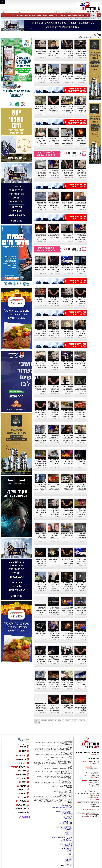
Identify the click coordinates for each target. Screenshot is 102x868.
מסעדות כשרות (45, 751)
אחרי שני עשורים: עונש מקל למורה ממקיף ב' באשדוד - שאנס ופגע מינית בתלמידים (67, 684)
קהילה (69, 15)
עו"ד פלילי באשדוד (67, 847)
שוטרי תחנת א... (42, 635)
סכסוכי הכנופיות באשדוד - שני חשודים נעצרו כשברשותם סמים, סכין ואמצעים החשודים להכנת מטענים (67, 416)
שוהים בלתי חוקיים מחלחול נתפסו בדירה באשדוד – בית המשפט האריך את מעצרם (80, 110)
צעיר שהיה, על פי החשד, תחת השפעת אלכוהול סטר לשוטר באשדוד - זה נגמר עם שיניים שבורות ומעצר (81, 303)
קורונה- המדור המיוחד (67, 794)
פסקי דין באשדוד (68, 792)
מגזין (71, 759)
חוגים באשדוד (50, 755)
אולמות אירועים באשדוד (66, 844)
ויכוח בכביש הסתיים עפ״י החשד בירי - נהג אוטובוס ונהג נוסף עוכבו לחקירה (67, 110)
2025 (35, 722)
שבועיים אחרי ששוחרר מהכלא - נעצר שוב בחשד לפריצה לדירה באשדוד (81, 270)
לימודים (63, 786)
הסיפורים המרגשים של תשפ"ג (53, 762)
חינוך (22, 15)
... (46, 55)
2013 (46, 720)
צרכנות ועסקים (68, 785)
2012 (42, 720)
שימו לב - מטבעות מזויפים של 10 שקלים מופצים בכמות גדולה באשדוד (67, 333)
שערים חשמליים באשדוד (66, 836)
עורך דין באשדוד (68, 849)
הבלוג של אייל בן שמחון (66, 780)
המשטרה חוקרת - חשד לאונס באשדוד (81, 462)
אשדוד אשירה (69, 862)
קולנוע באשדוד (40, 755)
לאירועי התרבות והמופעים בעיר (64, 755)
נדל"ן (92, 18)
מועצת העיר (69, 858)
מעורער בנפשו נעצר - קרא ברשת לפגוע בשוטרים (54, 236)
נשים (71, 798)
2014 (49, 720)
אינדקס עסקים (43, 798)
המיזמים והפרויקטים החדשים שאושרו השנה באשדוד (58, 797)
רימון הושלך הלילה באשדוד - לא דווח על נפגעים (67, 76)
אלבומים (70, 767)
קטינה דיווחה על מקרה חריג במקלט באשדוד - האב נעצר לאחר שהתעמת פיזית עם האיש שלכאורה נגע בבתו (54, 367)
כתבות (71, 760)
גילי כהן (70, 857)
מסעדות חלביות (58, 749)
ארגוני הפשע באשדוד (72, 18)
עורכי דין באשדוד (57, 792)
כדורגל (47, 757)
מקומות (50, 742)
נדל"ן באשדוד (69, 804)
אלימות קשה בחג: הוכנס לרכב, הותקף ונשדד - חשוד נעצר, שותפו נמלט (80, 238)
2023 (80, 720)
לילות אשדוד (63, 769)
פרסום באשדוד (68, 838)
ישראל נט (70, 806)
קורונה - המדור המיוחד (66, 793)
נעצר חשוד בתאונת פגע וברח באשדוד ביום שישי (41, 268)
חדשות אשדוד (88, 37)
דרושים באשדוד (68, 831)
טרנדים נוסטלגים (46, 783)
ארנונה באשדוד (68, 833)
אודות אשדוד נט (30, 15)
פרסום (70, 853)
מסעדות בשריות (68, 749)
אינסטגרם (47, 769)
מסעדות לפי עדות (56, 751)
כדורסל (53, 757)
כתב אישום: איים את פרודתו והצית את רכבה (54, 560)
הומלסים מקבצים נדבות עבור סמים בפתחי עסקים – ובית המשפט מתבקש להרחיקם (54, 635)
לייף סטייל (70, 788)
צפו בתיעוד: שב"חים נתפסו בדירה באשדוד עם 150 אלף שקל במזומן (80, 390)
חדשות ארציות (85, 18)
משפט (39, 15)
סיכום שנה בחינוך (62, 764)
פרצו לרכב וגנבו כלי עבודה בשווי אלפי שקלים (55, 462)
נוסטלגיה (49, 760)
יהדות (58, 798)
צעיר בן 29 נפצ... (41, 301)
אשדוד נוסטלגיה (68, 781)
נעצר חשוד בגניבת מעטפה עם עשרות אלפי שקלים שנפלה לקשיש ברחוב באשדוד (40, 414)
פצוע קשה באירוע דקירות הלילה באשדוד (67, 707)
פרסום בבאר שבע (68, 826)
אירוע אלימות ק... (68, 537)
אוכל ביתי (68, 750)
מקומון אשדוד (69, 819)
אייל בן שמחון (69, 809)
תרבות (75, 15)
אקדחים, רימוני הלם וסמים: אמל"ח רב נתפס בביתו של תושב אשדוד (68, 488)
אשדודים (57, 742)
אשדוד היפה (69, 771)
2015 (53, 720)
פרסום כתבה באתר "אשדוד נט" (64, 811)
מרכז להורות (69, 860)
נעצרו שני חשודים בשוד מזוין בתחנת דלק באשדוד (67, 268)
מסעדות (70, 747)
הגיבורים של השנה (68, 762)
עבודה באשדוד (68, 842)
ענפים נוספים (69, 757)
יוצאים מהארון (64, 743)
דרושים (57, 15)
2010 (35, 720)
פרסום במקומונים (68, 817)
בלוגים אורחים (54, 780)
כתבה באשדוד (69, 843)
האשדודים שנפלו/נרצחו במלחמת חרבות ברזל (59, 777)
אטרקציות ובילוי (62, 789)
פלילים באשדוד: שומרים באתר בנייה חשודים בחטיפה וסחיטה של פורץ (68, 513)
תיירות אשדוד (69, 864)
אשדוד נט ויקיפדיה (67, 840)
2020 (70, 720)
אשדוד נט (98, 37)
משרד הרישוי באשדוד (67, 865)
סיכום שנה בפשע (51, 764)
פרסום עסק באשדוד (67, 805)
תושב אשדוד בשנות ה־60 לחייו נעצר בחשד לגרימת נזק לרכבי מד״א (54, 333)
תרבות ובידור (69, 754)
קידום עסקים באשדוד (67, 814)
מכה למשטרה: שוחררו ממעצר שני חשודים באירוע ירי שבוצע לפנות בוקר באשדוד (40, 463)
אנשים (45, 742)
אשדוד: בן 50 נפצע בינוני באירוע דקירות (80, 633)
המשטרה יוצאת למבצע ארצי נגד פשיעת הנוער (41, 52)
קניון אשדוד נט (48, 802)
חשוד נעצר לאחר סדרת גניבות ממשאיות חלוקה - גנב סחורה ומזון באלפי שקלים (67, 439)
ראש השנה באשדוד (61, 799)
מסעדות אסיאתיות (59, 750)
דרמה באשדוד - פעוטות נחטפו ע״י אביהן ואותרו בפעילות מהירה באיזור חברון (80, 439)
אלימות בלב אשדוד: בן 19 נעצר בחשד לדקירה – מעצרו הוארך (54, 513)
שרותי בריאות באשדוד (67, 829)
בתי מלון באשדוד (68, 815)
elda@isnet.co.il (94, 777)
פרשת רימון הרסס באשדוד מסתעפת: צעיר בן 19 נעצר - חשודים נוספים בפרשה (67, 206)
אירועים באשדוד (68, 830)
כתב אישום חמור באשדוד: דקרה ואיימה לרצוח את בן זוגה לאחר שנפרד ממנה (41, 513)
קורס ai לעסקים (38, 797)
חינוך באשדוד (57, 802)
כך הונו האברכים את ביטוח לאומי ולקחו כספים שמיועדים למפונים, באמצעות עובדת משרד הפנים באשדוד (67, 662)
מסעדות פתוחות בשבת (46, 750)
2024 (84, 720)
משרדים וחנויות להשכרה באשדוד (64, 827)
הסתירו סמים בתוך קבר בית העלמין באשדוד (80, 682)
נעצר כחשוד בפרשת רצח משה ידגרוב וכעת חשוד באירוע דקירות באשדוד (67, 611)
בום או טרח (64, 742)
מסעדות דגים (48, 749)
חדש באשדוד (55, 786)
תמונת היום (55, 769)
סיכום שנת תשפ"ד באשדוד (65, 774)
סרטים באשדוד (67, 802)
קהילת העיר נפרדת (62, 772)
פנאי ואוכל (51, 798)
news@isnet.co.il (94, 786)
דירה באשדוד (69, 846)
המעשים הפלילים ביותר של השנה (54, 800)
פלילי (98, 18)
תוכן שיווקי (70, 786)
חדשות (94, 15)
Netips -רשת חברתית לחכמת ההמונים (62, 837)
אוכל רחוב (62, 752)
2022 (77, 720)
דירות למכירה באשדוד (67, 822)
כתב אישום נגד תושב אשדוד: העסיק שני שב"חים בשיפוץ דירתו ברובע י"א (54, 414)
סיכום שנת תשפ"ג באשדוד (65, 761)
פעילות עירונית (60, 771)
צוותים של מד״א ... (68, 463)
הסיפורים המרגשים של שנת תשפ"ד (61, 776)
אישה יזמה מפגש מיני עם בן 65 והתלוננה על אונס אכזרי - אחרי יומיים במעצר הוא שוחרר (54, 660)
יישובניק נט (69, 816)
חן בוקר (70, 863)
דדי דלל (70, 856)
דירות (51, 15)
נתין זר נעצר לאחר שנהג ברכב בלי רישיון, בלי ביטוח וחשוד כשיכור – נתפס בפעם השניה (67, 365)
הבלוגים (70, 779)
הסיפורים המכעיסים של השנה (61, 765)
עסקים (63, 15)
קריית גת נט (69, 851)
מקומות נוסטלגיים (68, 783)
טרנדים (54, 789)
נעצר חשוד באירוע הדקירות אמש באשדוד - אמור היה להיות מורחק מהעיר (54, 488)
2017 (59, 720)
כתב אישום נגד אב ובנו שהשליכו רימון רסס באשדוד (40, 108)
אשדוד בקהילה (68, 770)
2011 (39, 720)
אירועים (70, 769)
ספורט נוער (60, 757)
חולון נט (70, 852)
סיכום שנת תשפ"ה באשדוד (65, 795)
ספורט (87, 15)
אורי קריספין (85, 781)
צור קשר (15, 15)
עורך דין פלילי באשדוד (66, 848)
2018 (63, 720)
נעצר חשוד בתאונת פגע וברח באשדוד (81, 363)
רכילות (81, 15)
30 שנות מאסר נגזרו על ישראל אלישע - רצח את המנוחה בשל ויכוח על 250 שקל (54, 54)
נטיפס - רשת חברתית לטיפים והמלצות (62, 808)
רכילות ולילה (69, 741)
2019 (66, 720)
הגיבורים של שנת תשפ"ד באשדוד (63, 775)
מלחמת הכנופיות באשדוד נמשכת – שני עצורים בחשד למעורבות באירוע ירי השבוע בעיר (54, 611)
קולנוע (45, 15)
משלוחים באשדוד (68, 820)
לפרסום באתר (48, 12)
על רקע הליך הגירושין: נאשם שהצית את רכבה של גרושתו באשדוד (81, 142)
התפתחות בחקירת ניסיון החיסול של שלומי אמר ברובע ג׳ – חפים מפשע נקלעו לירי (41, 709)
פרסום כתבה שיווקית (67, 841)
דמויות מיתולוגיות (57, 783)
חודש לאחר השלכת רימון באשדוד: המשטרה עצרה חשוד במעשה (67, 635)
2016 (56, 720)
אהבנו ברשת (64, 798)
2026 (39, 722)
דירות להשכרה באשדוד (66, 824)
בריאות (52, 771)
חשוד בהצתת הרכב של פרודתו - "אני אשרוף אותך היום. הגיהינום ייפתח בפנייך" (40, 562)
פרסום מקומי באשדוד (67, 813)
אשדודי (71, 854)
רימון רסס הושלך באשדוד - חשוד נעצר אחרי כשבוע (67, 236)
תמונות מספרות (57, 760)
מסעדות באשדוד (68, 821)
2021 (73, 720)
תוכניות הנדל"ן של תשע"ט (47, 799)
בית (99, 15)
